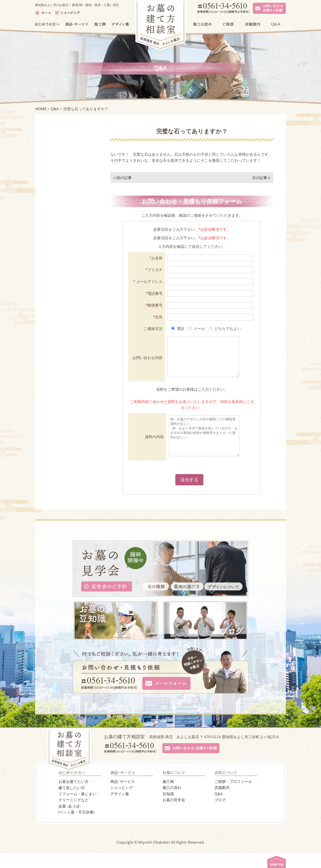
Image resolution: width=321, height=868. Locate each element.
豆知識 (168, 809)
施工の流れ (172, 802)
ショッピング (122, 802)
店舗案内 (222, 802)
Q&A (219, 809)
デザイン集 (120, 809)
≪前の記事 (122, 178)
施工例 (168, 796)
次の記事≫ (261, 178)
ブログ (220, 815)
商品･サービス (123, 796)
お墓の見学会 (174, 815)
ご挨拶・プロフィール (233, 796)
